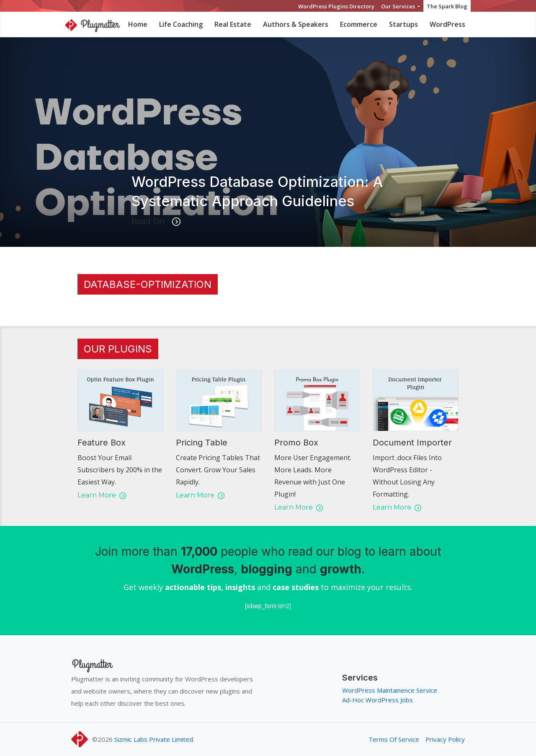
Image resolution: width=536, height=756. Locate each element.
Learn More (102, 495)
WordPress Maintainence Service (390, 690)
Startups (403, 24)
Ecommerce (359, 24)
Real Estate (233, 24)
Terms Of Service (394, 739)
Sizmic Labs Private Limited (154, 739)
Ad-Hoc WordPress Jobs (378, 700)
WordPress (447, 24)
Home (138, 24)
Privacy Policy (445, 739)
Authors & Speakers (296, 24)
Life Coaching (181, 24)
